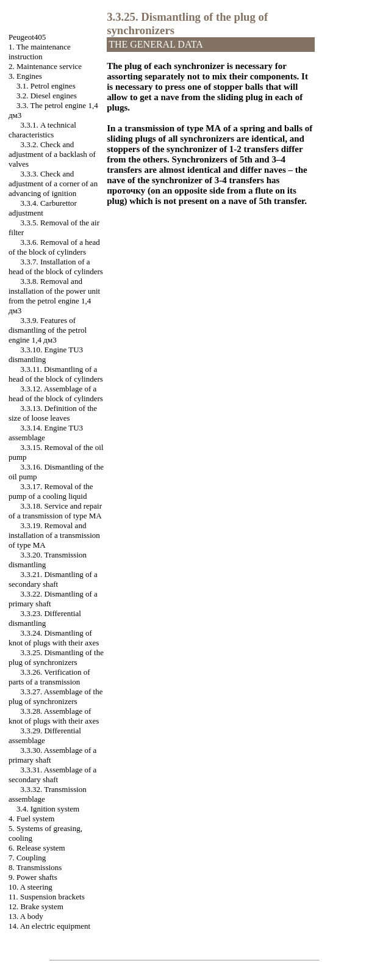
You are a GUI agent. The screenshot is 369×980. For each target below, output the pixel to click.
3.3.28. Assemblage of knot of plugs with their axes (54, 716)
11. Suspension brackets (47, 897)
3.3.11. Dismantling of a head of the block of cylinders (56, 374)
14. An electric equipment (49, 926)
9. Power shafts (33, 877)
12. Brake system (36, 906)
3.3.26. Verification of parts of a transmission (49, 677)
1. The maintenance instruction (40, 52)
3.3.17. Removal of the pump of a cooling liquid (51, 491)
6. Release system (37, 848)
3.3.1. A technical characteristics (42, 130)
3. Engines (25, 76)
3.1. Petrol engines (46, 86)
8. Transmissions (35, 867)
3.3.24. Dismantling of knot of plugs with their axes (54, 638)
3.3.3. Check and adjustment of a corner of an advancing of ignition (53, 183)
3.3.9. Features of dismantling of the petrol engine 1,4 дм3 (48, 330)
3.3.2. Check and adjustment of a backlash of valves (52, 154)
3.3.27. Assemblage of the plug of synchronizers (56, 696)
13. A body (26, 916)
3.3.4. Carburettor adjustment (43, 208)
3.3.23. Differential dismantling (45, 618)
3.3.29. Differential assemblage (45, 735)
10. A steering (30, 887)
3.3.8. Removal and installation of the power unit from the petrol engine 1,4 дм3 (54, 296)
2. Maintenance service (45, 66)
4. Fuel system (31, 818)
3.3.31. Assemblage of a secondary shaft (52, 775)
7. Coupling (27, 858)
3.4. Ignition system (48, 809)
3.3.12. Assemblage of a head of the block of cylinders (56, 394)
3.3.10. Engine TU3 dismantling (46, 354)
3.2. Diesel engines (47, 96)
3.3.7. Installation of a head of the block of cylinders (56, 267)
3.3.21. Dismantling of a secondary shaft (53, 579)
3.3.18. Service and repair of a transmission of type (55, 511)
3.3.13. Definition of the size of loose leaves (53, 413)
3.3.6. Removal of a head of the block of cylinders (54, 247)
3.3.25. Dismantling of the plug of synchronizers (56, 657)
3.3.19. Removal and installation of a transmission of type (54, 535)
